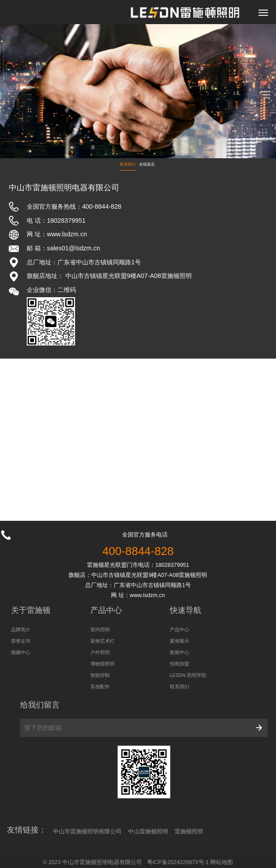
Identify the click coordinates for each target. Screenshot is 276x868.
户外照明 (100, 652)
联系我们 (128, 164)
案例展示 (179, 641)
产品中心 (179, 630)
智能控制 (100, 675)
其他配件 (100, 687)
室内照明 (100, 630)
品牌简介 (21, 630)
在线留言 (147, 164)
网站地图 (222, 862)
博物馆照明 (102, 664)
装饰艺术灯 (102, 641)
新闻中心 (179, 652)
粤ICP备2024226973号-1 (178, 862)
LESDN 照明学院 (188, 675)
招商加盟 (179, 664)
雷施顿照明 (189, 832)
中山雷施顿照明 (148, 832)
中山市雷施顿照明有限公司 (87, 832)
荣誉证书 (21, 641)
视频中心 (21, 652)
